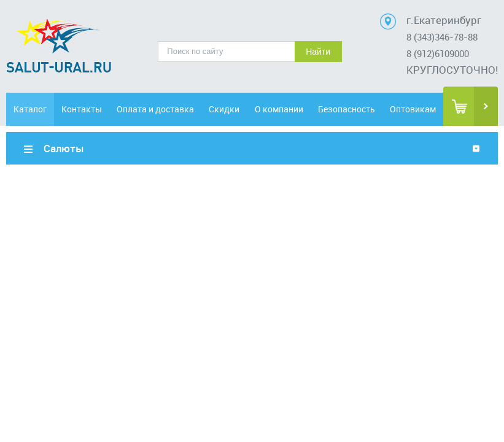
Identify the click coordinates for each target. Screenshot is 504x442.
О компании (279, 109)
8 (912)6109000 (438, 53)
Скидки (224, 109)
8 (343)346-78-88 (442, 37)
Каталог (30, 109)
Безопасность (347, 109)
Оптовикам (413, 109)
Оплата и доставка (155, 109)
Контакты (82, 109)
